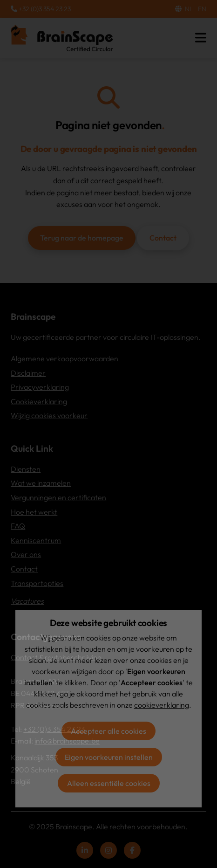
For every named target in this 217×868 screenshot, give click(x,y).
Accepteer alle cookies (108, 731)
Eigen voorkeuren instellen (109, 757)
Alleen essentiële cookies (109, 783)
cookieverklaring (162, 705)
